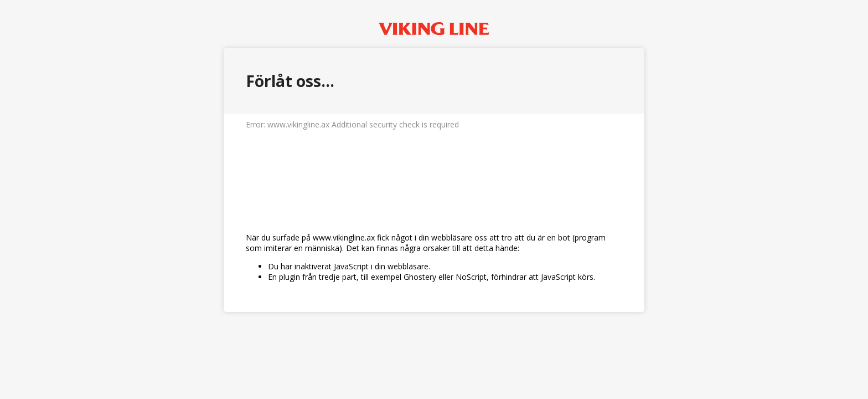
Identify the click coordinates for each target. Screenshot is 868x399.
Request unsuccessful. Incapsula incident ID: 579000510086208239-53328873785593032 (434, 199)
